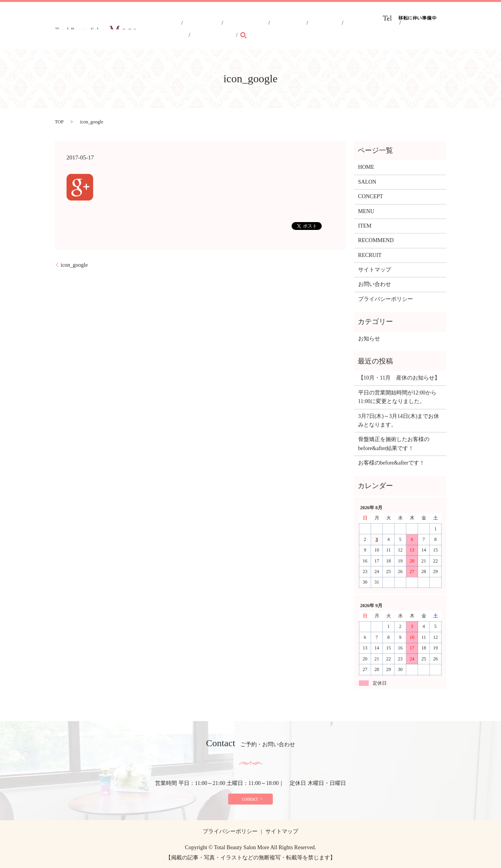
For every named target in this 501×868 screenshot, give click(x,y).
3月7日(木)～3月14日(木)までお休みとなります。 (399, 420)
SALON (236, 30)
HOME (210, 30)
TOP (59, 122)
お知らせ (369, 339)
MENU (294, 30)
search (440, 29)
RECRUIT (386, 30)
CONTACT (418, 30)
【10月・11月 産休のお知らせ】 (399, 378)
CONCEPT (266, 30)
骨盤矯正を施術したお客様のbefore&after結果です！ (394, 444)
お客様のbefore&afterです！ (391, 463)
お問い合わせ (375, 284)
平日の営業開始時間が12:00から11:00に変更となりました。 (397, 397)
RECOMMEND (350, 30)
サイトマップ (375, 270)
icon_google (74, 265)
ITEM (318, 30)
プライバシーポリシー (386, 299)
